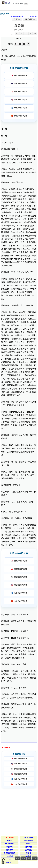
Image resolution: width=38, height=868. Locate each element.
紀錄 (18, 19)
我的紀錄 (31, 19)
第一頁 (18, 858)
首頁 (24, 858)
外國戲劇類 (15, 17)
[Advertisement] (19, 811)
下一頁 (35, 858)
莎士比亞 (25, 17)
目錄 (29, 858)
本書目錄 (33, 17)
